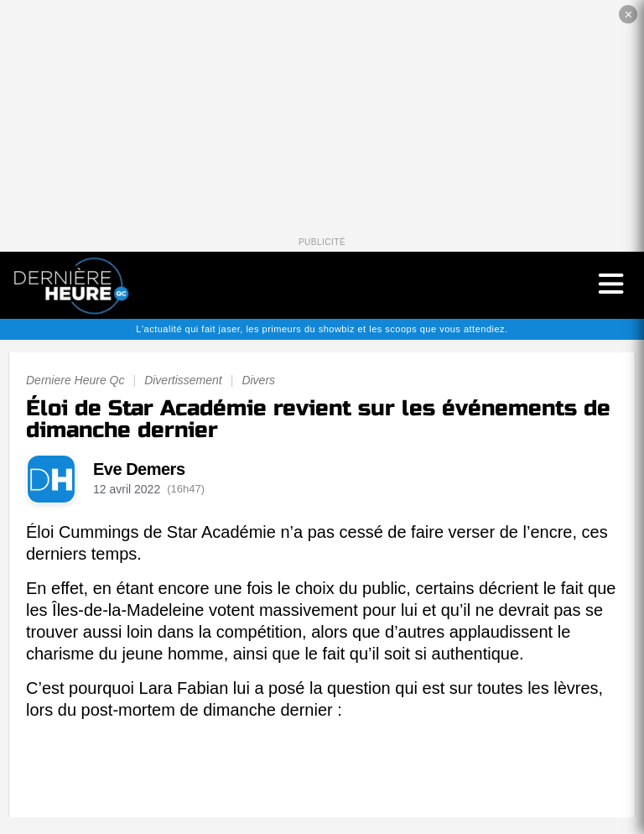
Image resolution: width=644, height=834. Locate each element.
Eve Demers (139, 469)
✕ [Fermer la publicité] (628, 15)
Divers (258, 380)
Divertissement (183, 380)
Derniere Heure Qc (75, 380)
